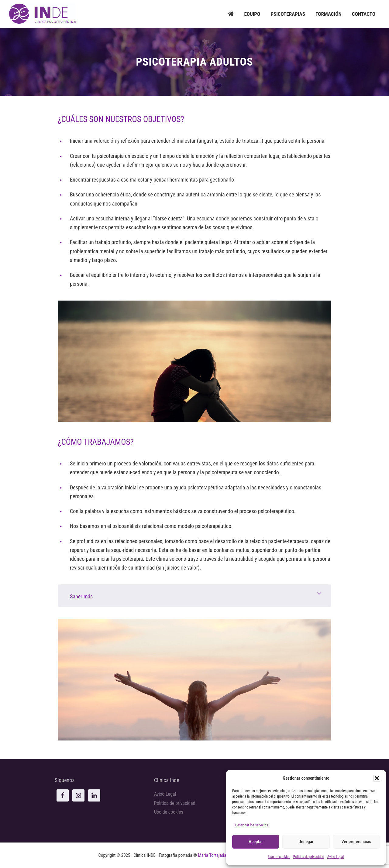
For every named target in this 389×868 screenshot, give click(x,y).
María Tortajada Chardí (218, 855)
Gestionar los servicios (252, 825)
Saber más (81, 596)
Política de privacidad (309, 857)
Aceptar (256, 842)
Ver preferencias (356, 842)
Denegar (306, 842)
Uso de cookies (279, 857)
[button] (377, 778)
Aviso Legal (336, 857)
